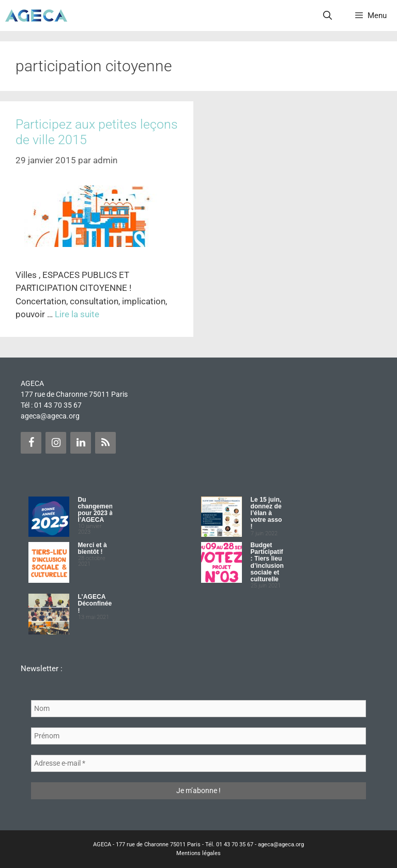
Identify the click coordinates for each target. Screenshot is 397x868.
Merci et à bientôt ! (93, 548)
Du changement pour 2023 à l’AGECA (97, 510)
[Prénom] (198, 736)
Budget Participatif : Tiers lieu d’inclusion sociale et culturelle (267, 562)
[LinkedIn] (81, 443)
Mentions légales (198, 853)
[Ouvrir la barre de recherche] (328, 16)
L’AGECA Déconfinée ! (95, 603)
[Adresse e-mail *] (198, 763)
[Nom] (198, 709)
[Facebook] (31, 443)
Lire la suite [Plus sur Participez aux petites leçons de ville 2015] (77, 314)
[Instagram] (56, 443)
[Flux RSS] (105, 443)
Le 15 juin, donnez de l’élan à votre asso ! (266, 513)
